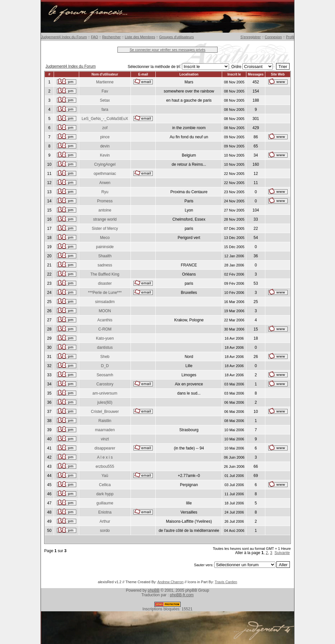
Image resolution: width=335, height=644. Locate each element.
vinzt (105, 439)
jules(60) (105, 402)
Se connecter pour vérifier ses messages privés (167, 50)
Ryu (105, 192)
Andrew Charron (170, 582)
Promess (105, 201)
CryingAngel (105, 164)
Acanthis (105, 320)
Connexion (273, 37)
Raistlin (105, 421)
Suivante (282, 553)
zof (105, 128)
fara (105, 110)
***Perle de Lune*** (105, 293)
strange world (105, 219)
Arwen (105, 183)
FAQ (95, 37)
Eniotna (105, 512)
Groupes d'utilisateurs (176, 37)
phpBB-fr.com (182, 595)
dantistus (105, 347)
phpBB (154, 590)
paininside (105, 247)
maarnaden (105, 430)
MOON (105, 311)
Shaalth (105, 256)
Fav (105, 91)
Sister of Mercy (105, 229)
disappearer (105, 448)
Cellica (105, 485)
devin (105, 146)
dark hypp (105, 494)
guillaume (105, 503)
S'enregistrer (251, 37)
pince (105, 137)
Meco (105, 238)
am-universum (105, 393)
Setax (105, 100)
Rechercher (111, 37)
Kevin (105, 155)
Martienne (105, 82)
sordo (105, 531)
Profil (290, 37)
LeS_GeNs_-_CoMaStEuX (105, 119)
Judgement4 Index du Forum (64, 37)
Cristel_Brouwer (105, 412)
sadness (105, 265)
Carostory (105, 384)
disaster (105, 283)
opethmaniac (105, 174)
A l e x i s (105, 457)
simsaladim (105, 302)
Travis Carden (226, 582)
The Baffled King (105, 274)
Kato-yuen (105, 338)
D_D (105, 366)
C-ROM (105, 329)
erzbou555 (105, 466)
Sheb (105, 357)
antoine (105, 210)
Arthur (105, 521)
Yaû (105, 476)
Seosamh (105, 375)
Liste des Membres (140, 37)
